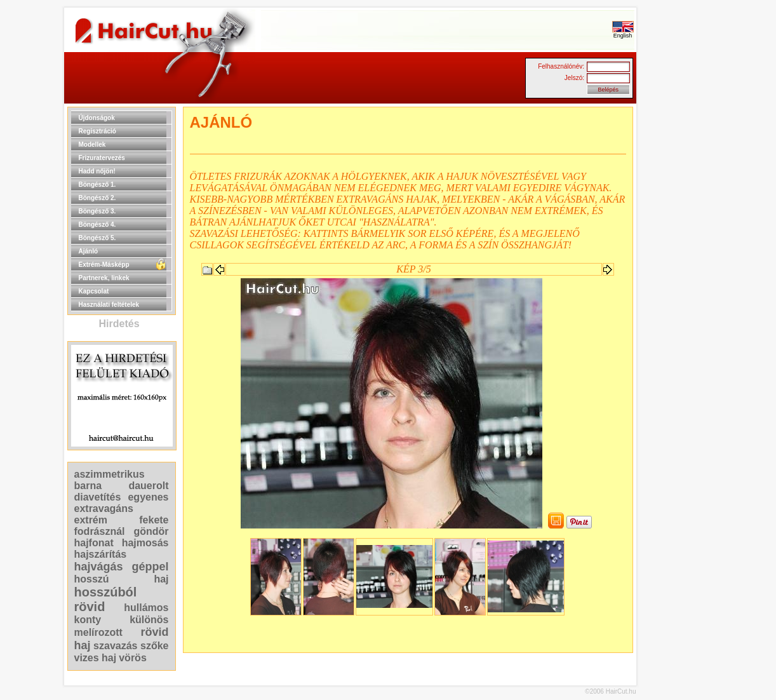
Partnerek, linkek (104, 278)
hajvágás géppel (122, 567)
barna (88, 486)
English (623, 33)
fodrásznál (100, 531)
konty (88, 620)
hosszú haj (122, 579)
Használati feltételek (109, 305)
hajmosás (145, 543)
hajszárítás (101, 554)
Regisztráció (97, 131)
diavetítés (98, 497)
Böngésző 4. (97, 225)
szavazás (115, 646)
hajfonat (94, 543)
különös (149, 620)
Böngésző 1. (97, 185)
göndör (151, 531)
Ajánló (89, 251)
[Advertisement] (677, 297)
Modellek (92, 145)
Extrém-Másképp (104, 265)
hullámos (146, 608)
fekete (154, 520)
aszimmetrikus (110, 474)
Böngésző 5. (97, 238)
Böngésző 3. (97, 211)
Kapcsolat (94, 291)
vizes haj (96, 658)
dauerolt (148, 486)
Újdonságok (97, 118)
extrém (91, 520)
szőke (154, 646)
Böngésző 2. (97, 198)
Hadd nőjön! (97, 171)
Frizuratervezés (102, 158)
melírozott (98, 632)
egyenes (148, 497)
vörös (133, 658)
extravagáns (104, 508)
